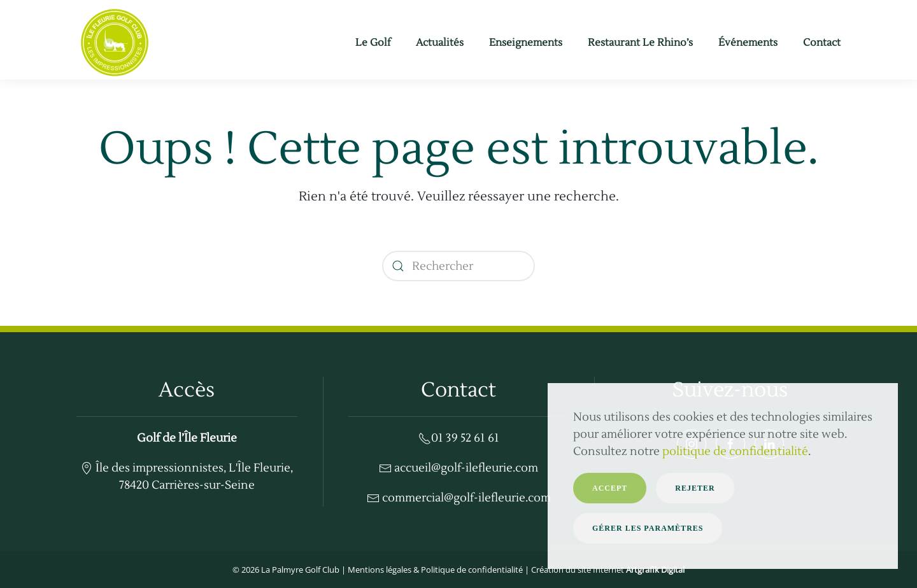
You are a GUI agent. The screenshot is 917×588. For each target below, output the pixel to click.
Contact (822, 43)
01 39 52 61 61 (459, 438)
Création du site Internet (608, 570)
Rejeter (695, 488)
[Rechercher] (458, 266)
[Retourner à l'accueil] (115, 43)
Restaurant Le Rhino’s (640, 43)
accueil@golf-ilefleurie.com (458, 468)
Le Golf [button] (373, 43)
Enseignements (526, 43)
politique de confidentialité (735, 451)
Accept (610, 488)
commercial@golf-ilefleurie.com (459, 498)
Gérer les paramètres (648, 528)
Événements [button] (748, 43)
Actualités (440, 43)
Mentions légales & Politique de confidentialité (435, 570)
